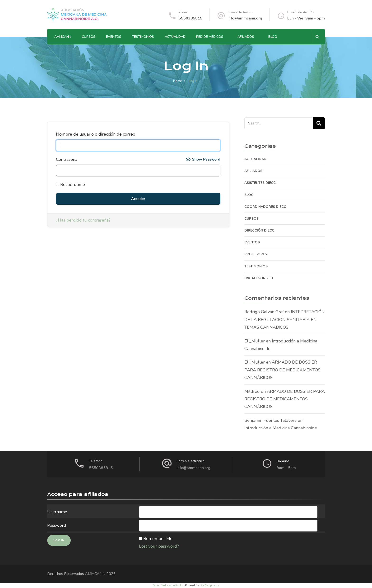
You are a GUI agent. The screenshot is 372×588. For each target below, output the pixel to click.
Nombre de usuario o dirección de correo (96, 134)
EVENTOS (114, 37)
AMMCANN (63, 37)
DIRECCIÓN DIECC (259, 230)
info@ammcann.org (245, 18)
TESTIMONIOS (143, 37)
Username (57, 512)
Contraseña (67, 159)
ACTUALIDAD (175, 37)
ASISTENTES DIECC (260, 183)
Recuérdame (70, 185)
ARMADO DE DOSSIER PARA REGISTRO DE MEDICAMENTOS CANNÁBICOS (282, 370)
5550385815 (191, 18)
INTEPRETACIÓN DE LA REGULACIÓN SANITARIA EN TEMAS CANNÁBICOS (285, 320)
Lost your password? (159, 546)
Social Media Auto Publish (169, 586)
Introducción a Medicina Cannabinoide (281, 428)
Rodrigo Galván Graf (264, 312)
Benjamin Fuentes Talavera (270, 420)
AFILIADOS (246, 37)
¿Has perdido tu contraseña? (83, 220)
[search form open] (317, 37)
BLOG (273, 37)
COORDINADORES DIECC (265, 207)
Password (57, 525)
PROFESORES (256, 254)
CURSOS (89, 37)
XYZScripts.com (210, 586)
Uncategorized (259, 278)
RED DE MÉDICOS (210, 37)
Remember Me (158, 539)
